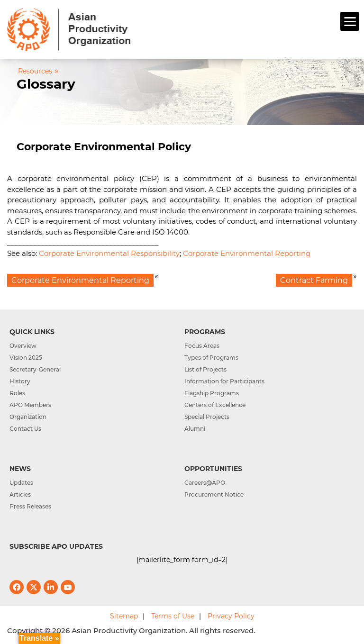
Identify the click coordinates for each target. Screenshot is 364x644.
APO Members (30, 405)
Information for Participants (224, 381)
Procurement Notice (214, 494)
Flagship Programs (212, 393)
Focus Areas (202, 346)
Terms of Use (173, 616)
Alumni (195, 429)
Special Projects (207, 417)
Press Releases (30, 506)
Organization (28, 417)
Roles (17, 393)
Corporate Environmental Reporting (247, 253)
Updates (21, 483)
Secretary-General (35, 369)
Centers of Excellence (215, 405)
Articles (20, 494)
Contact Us (25, 429)
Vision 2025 (26, 358)
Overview (23, 346)
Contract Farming (314, 280)
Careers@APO (205, 483)
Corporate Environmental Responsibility (109, 253)
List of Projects (205, 369)
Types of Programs (211, 358)
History (20, 381)
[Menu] (350, 21)
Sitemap (124, 616)
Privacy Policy (231, 616)
